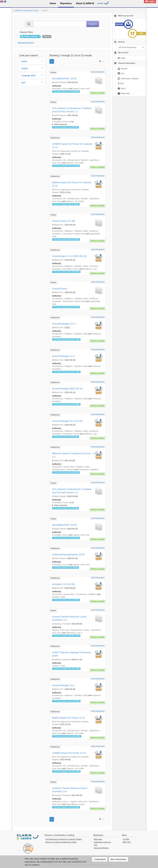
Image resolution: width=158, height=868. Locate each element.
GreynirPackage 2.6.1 (63, 685)
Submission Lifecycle (102, 842)
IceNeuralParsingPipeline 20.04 (68, 555)
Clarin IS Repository (98, 72)
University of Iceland (61, 624)
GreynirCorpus (60, 289)
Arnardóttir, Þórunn (60, 89)
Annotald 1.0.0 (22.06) (64, 584)
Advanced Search (26, 43)
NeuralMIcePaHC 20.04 (64, 525)
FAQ (96, 845)
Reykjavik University (61, 660)
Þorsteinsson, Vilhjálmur (62, 231)
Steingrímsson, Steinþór (78, 160)
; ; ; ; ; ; (77, 123)
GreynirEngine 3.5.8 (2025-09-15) (69, 256)
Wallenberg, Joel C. (74, 633)
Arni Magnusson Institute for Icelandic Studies (64, 839)
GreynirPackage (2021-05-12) (67, 389)
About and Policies (101, 848)
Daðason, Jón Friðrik (75, 163)
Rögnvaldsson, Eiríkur (80, 630)
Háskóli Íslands (59, 82)
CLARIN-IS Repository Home (26, 10)
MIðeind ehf (58, 461)
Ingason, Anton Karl (81, 89)
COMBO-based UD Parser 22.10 (69, 753)
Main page (98, 839)
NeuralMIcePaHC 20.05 (64, 79)
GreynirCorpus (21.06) (64, 221)
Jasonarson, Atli (59, 160)
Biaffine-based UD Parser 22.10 (68, 718)
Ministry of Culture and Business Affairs (61, 842)
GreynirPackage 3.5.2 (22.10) (67, 421)
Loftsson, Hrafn (59, 666)
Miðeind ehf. (58, 225)
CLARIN (126, 839)
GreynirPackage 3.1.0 (63, 356)
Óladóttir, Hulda (81, 231)
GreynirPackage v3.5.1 (64, 324)
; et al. (77, 123)
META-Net (127, 842)
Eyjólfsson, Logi (90, 269)
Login (150, 1)
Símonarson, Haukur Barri (74, 234)
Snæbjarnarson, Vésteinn (63, 470)
